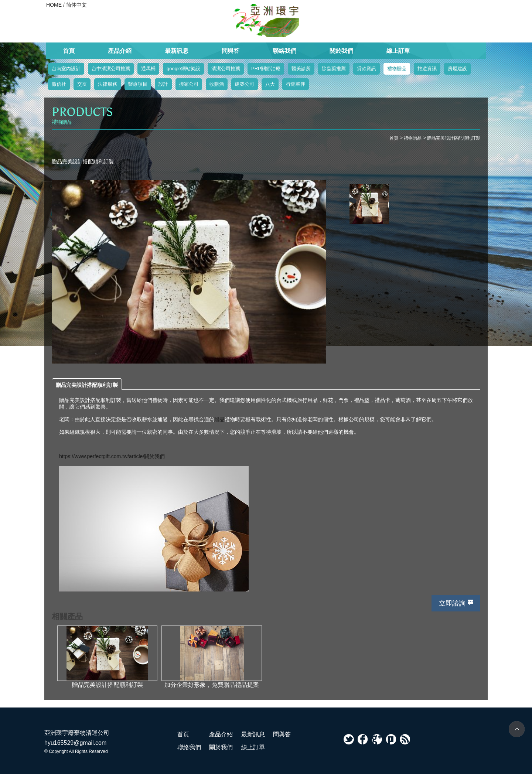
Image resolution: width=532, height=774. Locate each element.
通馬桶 (148, 69)
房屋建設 (457, 69)
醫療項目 (138, 84)
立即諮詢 (452, 603)
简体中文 (76, 5)
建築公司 (245, 84)
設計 (163, 84)
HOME (54, 5)
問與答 (231, 51)
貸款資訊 (366, 69)
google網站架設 (183, 69)
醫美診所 (301, 69)
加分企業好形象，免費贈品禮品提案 (212, 685)
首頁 (69, 51)
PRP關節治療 (266, 69)
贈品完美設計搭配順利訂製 (87, 385)
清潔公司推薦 (226, 69)
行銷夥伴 (296, 84)
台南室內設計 (66, 69)
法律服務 (108, 84)
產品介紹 (120, 51)
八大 (270, 84)
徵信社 (59, 84)
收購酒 (217, 84)
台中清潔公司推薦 (111, 69)
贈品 (219, 419)
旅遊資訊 (427, 69)
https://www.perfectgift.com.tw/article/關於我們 (112, 456)
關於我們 (341, 51)
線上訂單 (398, 51)
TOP (517, 729)
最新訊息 (177, 51)
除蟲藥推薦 (334, 69)
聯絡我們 (284, 51)
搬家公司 (189, 84)
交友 (82, 84)
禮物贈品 (397, 69)
